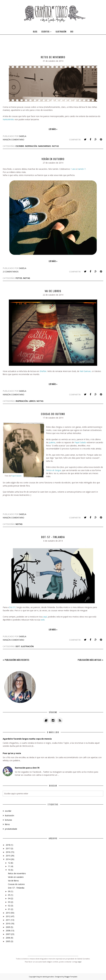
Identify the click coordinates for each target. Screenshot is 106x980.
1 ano (73, 169)
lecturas (8, 820)
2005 (8, 941)
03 (9, 902)
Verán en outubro (53, 159)
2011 (8, 920)
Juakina (52, 442)
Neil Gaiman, (86, 371)
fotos (19, 278)
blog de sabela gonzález (45, 977)
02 (9, 906)
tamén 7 (82, 169)
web (43, 620)
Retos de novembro (53, 57)
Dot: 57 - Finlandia (53, 537)
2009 (8, 927)
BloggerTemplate (71, 977)
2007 (8, 934)
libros (32, 401)
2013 (8, 913)
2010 (8, 924)
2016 (8, 852)
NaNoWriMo (8, 119)
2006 (8, 938)
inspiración (31, 146)
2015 (8, 856)
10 (9, 870)
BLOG (35, 31)
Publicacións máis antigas (90, 660)
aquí (45, 617)
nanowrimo (45, 146)
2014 (8, 859)
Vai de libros (53, 291)
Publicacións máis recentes (17, 660)
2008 (8, 931)
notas (55, 146)
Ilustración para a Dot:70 (27, 768)
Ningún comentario (13, 140)
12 (9, 863)
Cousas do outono (53, 414)
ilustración (27, 646)
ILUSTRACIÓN (61, 31)
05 (9, 895)
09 (9, 891)
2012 (8, 916)
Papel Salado (16, 476)
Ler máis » (53, 129)
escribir (20, 146)
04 (9, 898)
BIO (72, 31)
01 (9, 909)
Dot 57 (12, 607)
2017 (8, 848)
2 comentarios (11, 272)
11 (9, 866)
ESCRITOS (46, 31)
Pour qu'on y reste (12, 753)
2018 (8, 845)
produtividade (11, 829)
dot (18, 646)
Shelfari (43, 371)
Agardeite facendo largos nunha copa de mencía (27, 739)
